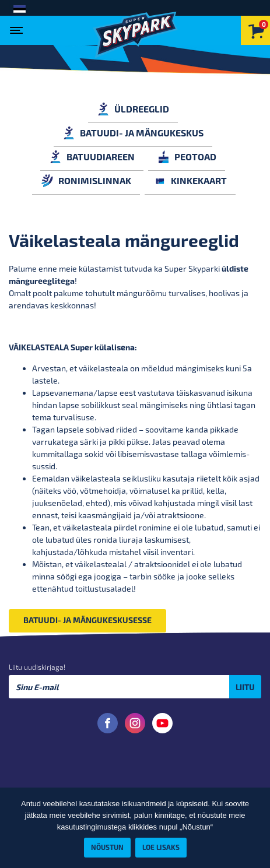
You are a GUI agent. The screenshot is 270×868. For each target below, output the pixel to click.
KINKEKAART (190, 180)
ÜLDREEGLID (133, 109)
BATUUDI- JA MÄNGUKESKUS (133, 133)
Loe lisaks (161, 847)
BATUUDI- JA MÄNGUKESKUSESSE (87, 620)
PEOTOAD (187, 157)
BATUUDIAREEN (92, 157)
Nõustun (107, 847)
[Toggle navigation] (19, 27)
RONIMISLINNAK (86, 180)
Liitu (245, 687)
